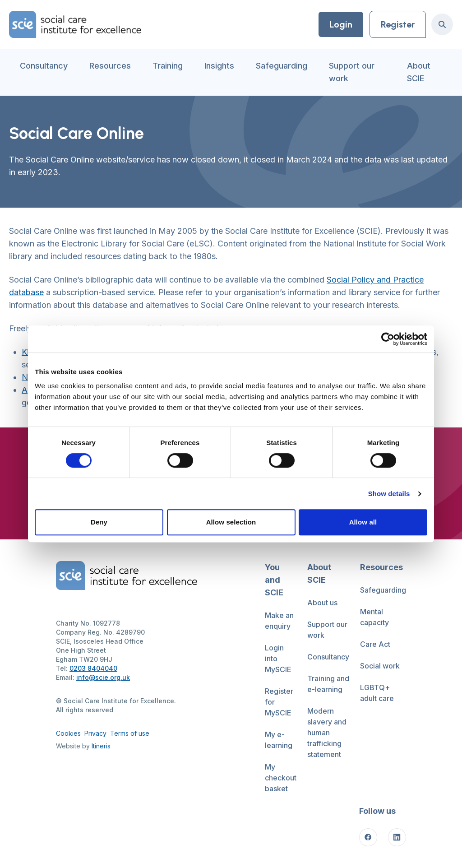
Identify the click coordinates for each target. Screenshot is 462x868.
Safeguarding (282, 66)
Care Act (375, 644)
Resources (110, 66)
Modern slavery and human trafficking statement (327, 733)
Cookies (68, 733)
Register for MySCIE (279, 702)
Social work (380, 666)
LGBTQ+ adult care (377, 693)
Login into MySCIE (278, 659)
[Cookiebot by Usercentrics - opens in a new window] (388, 339)
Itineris (101, 746)
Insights (219, 66)
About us (322, 603)
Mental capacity (374, 617)
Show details (389, 494)
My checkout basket (281, 778)
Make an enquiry (279, 621)
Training (168, 66)
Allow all (363, 522)
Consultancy (44, 66)
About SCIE (419, 72)
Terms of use (130, 733)
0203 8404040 (93, 668)
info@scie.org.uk (103, 677)
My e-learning (279, 740)
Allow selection (231, 522)
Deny (99, 522)
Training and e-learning (328, 684)
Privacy (95, 733)
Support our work (352, 72)
